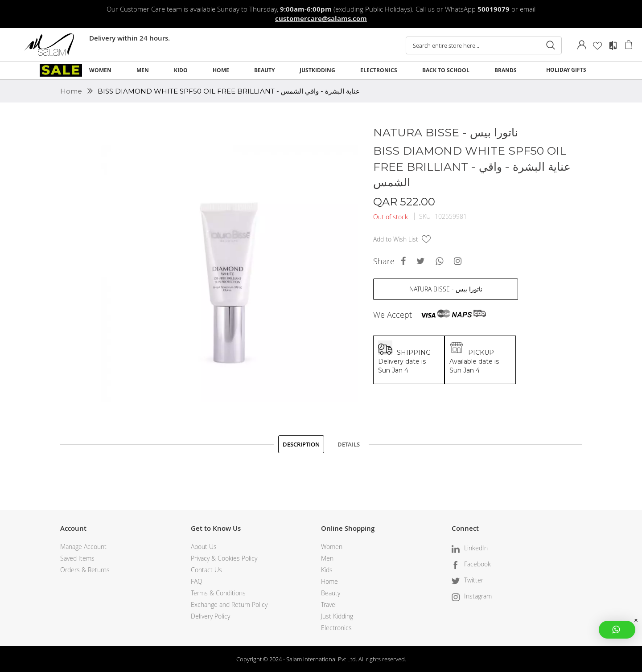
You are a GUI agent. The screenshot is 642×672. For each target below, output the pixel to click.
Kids (327, 570)
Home (72, 91)
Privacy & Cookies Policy (224, 558)
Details (349, 444)
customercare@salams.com (321, 18)
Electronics (336, 628)
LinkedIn (476, 548)
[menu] (321, 70)
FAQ (197, 581)
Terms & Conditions (218, 593)
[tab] (301, 444)
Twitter (474, 580)
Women (332, 547)
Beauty (331, 593)
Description (301, 444)
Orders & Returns (85, 570)
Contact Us (206, 570)
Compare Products (613, 45)
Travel (329, 604)
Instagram (478, 596)
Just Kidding (337, 616)
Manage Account (83, 547)
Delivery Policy (210, 616)
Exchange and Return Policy (229, 604)
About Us (204, 547)
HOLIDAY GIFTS (566, 70)
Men (327, 558)
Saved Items (77, 558)
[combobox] (484, 45)
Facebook (477, 564)
